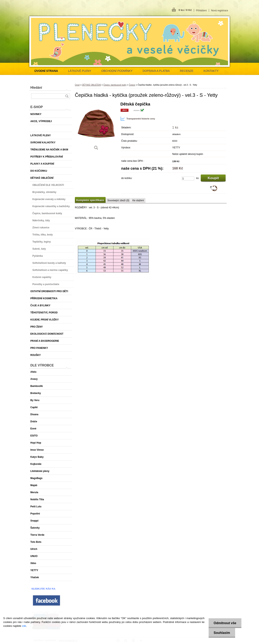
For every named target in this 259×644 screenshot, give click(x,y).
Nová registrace (220, 11)
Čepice (132, 85)
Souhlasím (222, 633)
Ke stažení (138, 200)
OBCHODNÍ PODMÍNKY (117, 71)
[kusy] (188, 178)
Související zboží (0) (118, 200)
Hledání (36, 88)
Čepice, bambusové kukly (115, 85)
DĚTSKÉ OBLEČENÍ (91, 85)
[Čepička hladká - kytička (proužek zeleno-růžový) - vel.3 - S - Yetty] (96, 127)
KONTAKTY (211, 71)
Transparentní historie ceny (138, 119)
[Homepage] (46, 71)
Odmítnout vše (225, 623)
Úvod (77, 85)
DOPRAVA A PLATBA (156, 71)
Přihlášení (201, 11)
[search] (67, 96)
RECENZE (187, 71)
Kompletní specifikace (90, 200)
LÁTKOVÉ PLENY (80, 71)
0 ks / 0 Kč (185, 10)
